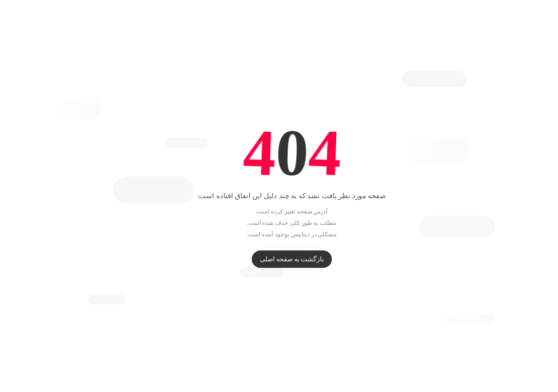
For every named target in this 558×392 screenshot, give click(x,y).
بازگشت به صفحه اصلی (279, 259)
